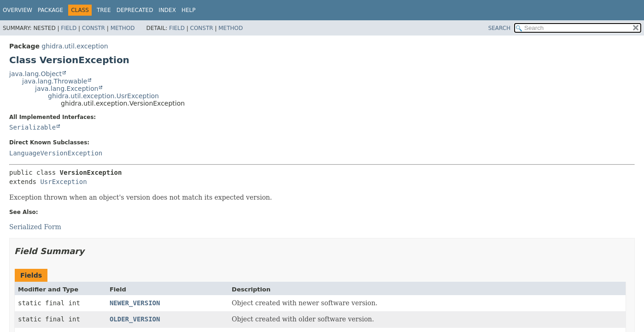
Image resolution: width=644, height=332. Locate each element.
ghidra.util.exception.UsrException (103, 96)
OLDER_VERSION (135, 319)
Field (69, 28)
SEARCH (500, 28)
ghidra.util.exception (75, 46)
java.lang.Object (35, 74)
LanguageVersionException (56, 153)
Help (189, 10)
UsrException (63, 182)
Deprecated (135, 10)
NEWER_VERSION (135, 303)
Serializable (32, 127)
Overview (18, 10)
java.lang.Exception (67, 89)
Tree (104, 10)
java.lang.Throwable (55, 81)
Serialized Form (35, 227)
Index (167, 10)
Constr (94, 28)
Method (123, 28)
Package (50, 10)
